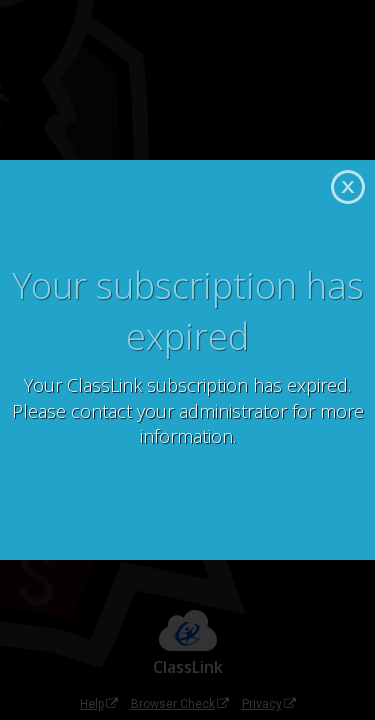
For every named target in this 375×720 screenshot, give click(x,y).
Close (348, 187)
